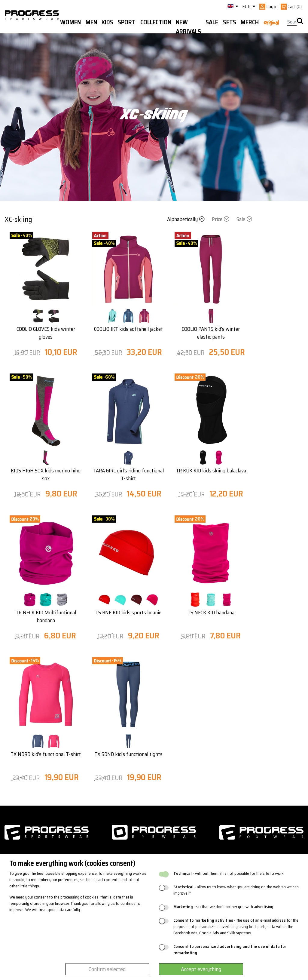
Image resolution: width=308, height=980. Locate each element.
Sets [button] (230, 22)
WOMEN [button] (70, 22)
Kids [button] (107, 22)
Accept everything (201, 969)
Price (221, 219)
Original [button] (271, 23)
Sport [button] (127, 22)
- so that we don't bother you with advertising (223, 907)
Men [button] (91, 22)
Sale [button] (212, 22)
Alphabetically (186, 219)
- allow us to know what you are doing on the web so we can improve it (236, 890)
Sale (244, 219)
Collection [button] (156, 22)
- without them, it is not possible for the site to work (228, 873)
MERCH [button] (250, 22)
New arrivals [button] (188, 27)
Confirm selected (107, 969)
